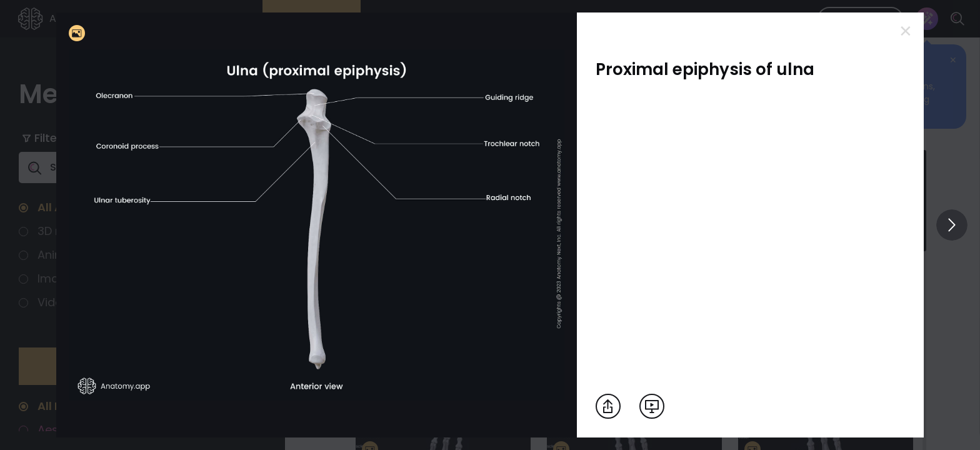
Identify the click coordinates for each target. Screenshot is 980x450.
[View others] (952, 225)
